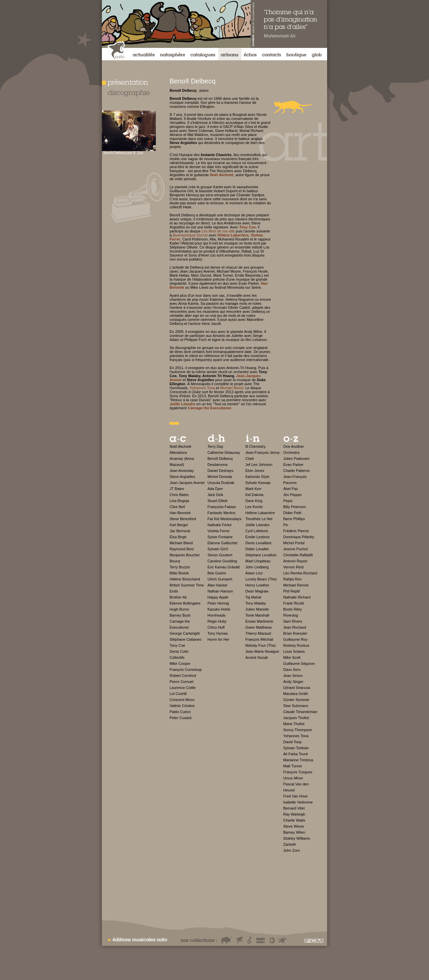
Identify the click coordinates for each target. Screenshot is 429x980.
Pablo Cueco (180, 712)
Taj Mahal (253, 597)
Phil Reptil (292, 591)
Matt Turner (293, 766)
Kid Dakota (254, 495)
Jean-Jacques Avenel (187, 483)
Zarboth (290, 844)
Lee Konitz (254, 507)
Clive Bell (177, 507)
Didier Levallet (257, 549)
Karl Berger (179, 525)
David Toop (292, 742)
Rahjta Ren (292, 579)
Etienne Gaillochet (222, 543)
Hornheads (217, 615)
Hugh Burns (179, 609)
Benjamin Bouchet (185, 555)
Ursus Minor (293, 778)
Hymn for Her (218, 639)
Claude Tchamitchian (300, 712)
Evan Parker (293, 465)
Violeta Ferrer (219, 531)
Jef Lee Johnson (259, 465)
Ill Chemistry (256, 446)
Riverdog (291, 615)
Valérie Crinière (182, 706)
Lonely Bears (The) (261, 579)
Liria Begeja (179, 501)
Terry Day (215, 446)
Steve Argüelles (182, 477)
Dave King (254, 501)
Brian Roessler (295, 633)
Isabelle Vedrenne (298, 802)
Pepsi (288, 501)
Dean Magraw (257, 591)
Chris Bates (179, 495)
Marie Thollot (294, 724)
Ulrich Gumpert (220, 579)
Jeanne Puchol (295, 549)
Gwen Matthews (259, 627)
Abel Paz (291, 489)
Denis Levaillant (258, 543)
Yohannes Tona (202, 388)
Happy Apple (218, 597)
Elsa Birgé (178, 537)
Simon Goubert (220, 555)
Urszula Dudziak (221, 483)
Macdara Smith (296, 694)
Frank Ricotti (294, 603)
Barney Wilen (294, 832)
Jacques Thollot (296, 718)
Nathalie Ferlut (220, 525)
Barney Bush (180, 615)
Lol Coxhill (178, 694)
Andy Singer (293, 682)
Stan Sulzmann (296, 706)
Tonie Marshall (257, 615)
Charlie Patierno (296, 471)
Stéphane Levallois (261, 555)
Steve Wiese (294, 826)
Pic (286, 525)
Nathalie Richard (297, 597)
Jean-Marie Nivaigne (262, 651)
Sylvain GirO (218, 549)
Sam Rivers (293, 621)
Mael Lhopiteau (258, 561)
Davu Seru (292, 670)
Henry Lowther (257, 585)
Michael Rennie (296, 585)
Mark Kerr (253, 489)
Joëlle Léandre (257, 525)
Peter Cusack (181, 718)
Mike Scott (292, 657)
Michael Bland (231, 388)
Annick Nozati (257, 657)
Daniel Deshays (220, 471)
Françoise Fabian (222, 507)
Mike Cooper (180, 663)
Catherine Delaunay (224, 452)
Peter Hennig (218, 603)
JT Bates (177, 489)
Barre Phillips (294, 519)
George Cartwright (185, 633)
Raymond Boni (182, 549)
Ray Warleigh (294, 814)
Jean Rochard (295, 627)
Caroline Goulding (222, 561)
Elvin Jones (255, 471)
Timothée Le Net (259, 519)
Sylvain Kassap (258, 483)
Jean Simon (293, 676)
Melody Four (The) (260, 645)
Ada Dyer (215, 489)
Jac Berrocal (180, 531)
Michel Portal (294, 543)
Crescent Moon (182, 700)
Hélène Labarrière (260, 513)
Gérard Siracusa (297, 688)
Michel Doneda (220, 477)
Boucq (175, 561)
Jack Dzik (215, 495)
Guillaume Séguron (299, 663)
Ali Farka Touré (296, 754)
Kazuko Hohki (219, 609)
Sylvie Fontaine (220, 537)
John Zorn (292, 850)
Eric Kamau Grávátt (224, 567)
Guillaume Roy (295, 639)
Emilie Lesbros (257, 537)
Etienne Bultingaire (185, 603)
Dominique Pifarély (299, 537)
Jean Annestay (182, 471)
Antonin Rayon (295, 561)
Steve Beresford (183, 519)
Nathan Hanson (220, 591)
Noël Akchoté (180, 446)
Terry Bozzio (180, 567)
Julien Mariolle (257, 609)
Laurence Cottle (183, 688)
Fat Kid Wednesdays (224, 519)
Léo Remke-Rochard (300, 573)
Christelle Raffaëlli (298, 555)
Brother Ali (178, 597)
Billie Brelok (179, 573)
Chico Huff (216, 627)
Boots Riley (293, 609)
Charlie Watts (294, 820)
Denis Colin (179, 651)
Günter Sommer (296, 700)
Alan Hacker (218, 585)
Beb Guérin (217, 573)
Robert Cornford (183, 676)
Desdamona (217, 465)
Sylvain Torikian (296, 748)
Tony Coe (177, 645)
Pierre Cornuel (181, 682)
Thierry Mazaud (258, 633)
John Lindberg (257, 567)
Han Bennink (180, 513)
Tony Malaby (256, 603)
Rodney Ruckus (296, 645)
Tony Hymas (218, 633)
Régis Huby (217, 621)
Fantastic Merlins (221, 513)
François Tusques (298, 772)
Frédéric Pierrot (296, 531)
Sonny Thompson (298, 730)
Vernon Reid (293, 567)
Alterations (178, 452)
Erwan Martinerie (259, 621)
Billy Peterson (294, 507)
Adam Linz (254, 573)
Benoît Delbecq (220, 459)
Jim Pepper (293, 495)
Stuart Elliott (217, 501)
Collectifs (177, 657)
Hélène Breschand (185, 579)
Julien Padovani (296, 459)
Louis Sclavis (294, 651)
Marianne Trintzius (298, 760)
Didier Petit (292, 513)
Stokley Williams (297, 838)
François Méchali (259, 639)
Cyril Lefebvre (257, 531)
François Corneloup (186, 670)
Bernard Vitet (294, 808)
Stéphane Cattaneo (186, 639)
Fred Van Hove (295, 796)
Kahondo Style (257, 477)
